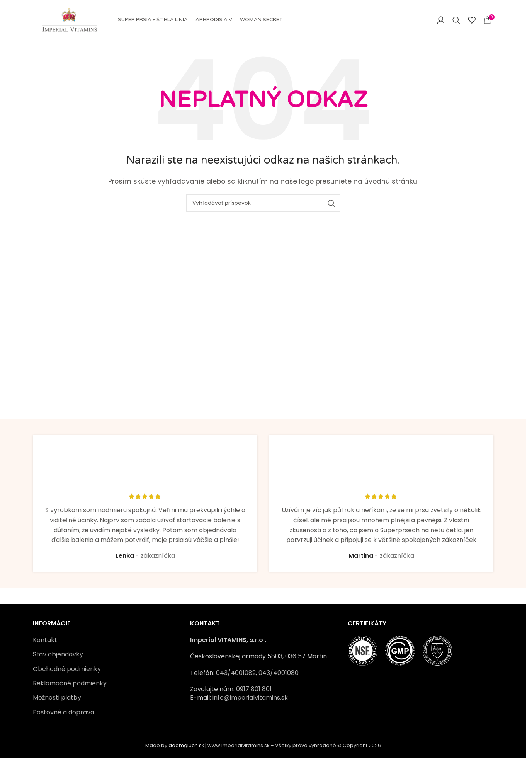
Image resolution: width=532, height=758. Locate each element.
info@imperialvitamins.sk (250, 698)
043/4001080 (279, 673)
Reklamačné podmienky (70, 683)
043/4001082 (236, 673)
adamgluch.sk (186, 745)
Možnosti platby (57, 698)
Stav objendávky (58, 654)
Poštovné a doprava (64, 712)
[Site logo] (70, 20)
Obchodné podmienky (67, 669)
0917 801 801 (254, 689)
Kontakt (45, 640)
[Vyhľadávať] (456, 20)
